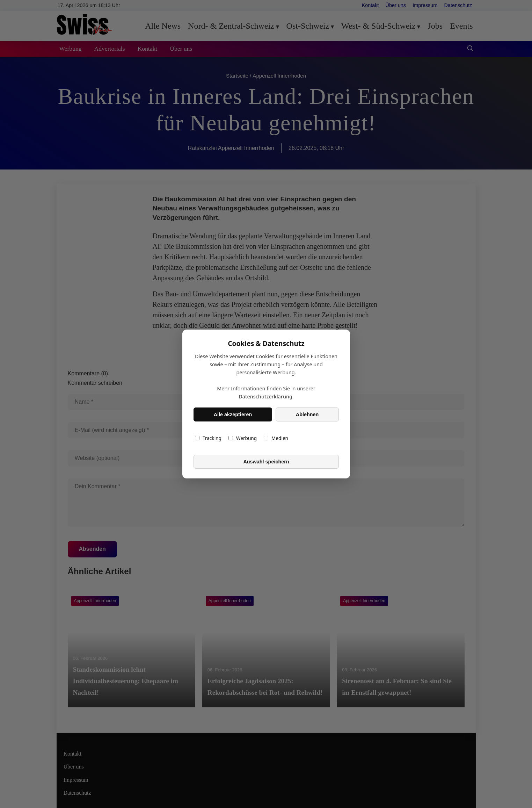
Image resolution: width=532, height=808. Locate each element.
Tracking (208, 438)
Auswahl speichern (266, 462)
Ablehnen (307, 414)
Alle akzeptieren (233, 414)
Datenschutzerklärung (265, 396)
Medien (276, 438)
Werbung (242, 438)
